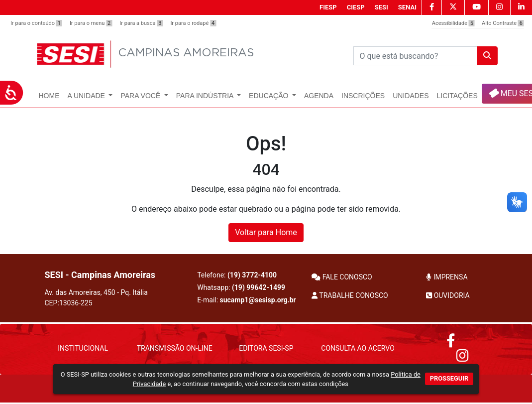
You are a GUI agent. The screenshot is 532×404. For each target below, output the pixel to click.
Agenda (319, 96)
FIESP (328, 7)
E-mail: (247, 300)
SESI (381, 7)
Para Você (141, 96)
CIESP (356, 7)
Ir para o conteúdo (36, 23)
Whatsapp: (241, 287)
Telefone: (237, 275)
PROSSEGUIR (449, 378)
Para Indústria (206, 96)
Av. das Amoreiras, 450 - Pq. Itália (96, 298)
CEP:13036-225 (69, 303)
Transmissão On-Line (175, 348)
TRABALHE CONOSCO (350, 295)
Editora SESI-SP (266, 348)
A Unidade (87, 96)
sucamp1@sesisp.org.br (258, 300)
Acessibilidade (453, 23)
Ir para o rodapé (193, 23)
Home (49, 96)
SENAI (407, 7)
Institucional (83, 348)
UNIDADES (411, 96)
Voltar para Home (266, 232)
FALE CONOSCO (342, 277)
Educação (269, 96)
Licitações (457, 96)
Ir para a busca (141, 23)
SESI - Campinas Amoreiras (100, 275)
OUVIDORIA (448, 295)
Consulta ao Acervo (358, 348)
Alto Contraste (503, 23)
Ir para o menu (91, 23)
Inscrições (363, 96)
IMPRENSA (447, 277)
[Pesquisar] (415, 56)
